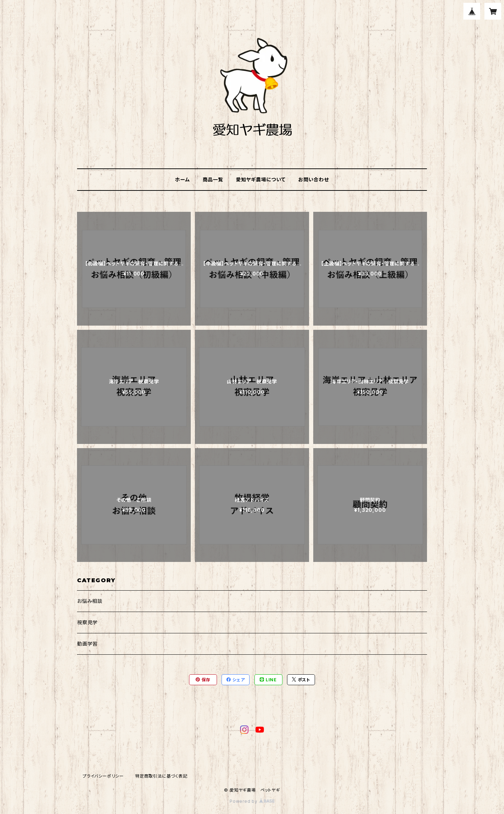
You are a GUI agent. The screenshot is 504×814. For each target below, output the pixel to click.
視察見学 (87, 622)
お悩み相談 (90, 601)
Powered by (252, 801)
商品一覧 (213, 179)
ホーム (182, 179)
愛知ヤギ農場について (261, 179)
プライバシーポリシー (103, 776)
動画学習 (87, 644)
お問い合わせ (314, 179)
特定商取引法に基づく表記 (161, 776)
